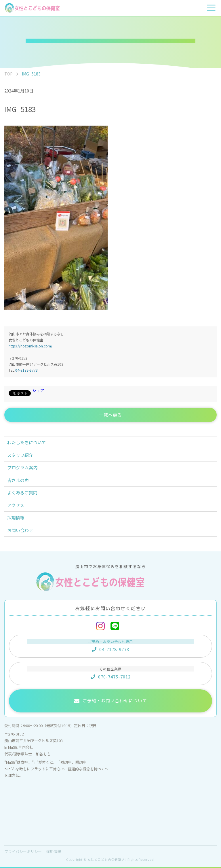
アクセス (16, 505)
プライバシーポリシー (23, 851)
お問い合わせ (20, 530)
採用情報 (16, 518)
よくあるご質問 (22, 492)
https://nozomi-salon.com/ (31, 346)
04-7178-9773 (26, 370)
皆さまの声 (18, 480)
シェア (38, 390)
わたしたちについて (27, 442)
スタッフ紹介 (20, 455)
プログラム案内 (22, 467)
